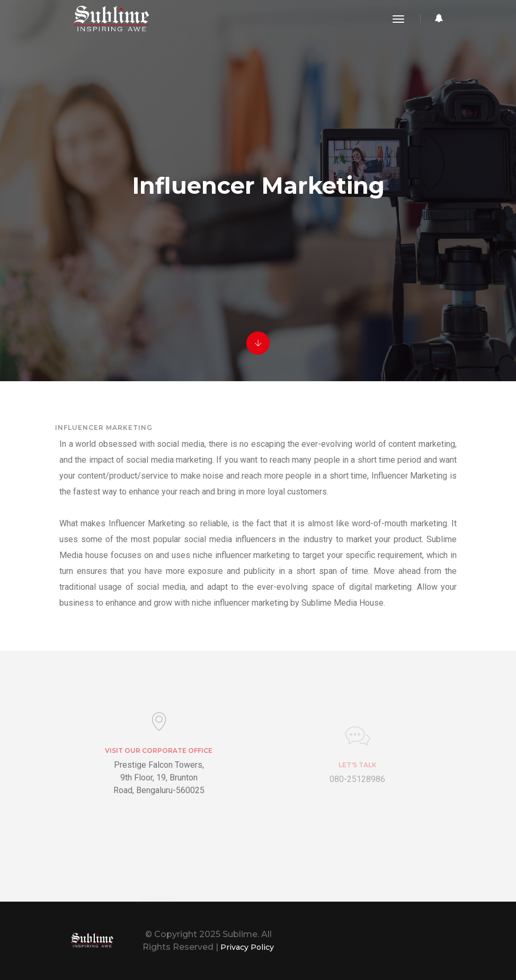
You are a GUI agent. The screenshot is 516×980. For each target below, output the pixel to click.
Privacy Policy (246, 947)
